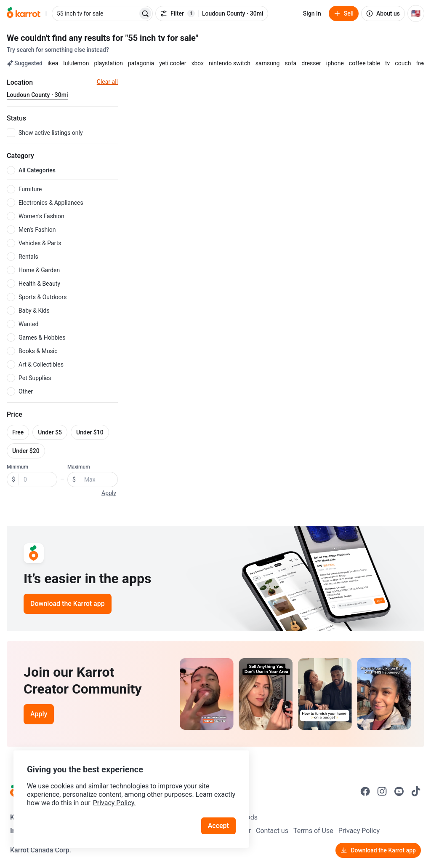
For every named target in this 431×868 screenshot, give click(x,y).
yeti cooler (173, 63)
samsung (268, 63)
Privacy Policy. (114, 803)
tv (387, 63)
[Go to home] (24, 13)
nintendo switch (230, 63)
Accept (218, 826)
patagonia (141, 63)
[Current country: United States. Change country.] (416, 13)
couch (403, 63)
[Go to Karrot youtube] (399, 791)
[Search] (145, 13)
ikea (53, 63)
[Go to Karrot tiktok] (416, 791)
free (421, 63)
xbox (197, 63)
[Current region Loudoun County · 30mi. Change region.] (37, 95)
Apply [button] (109, 493)
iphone (335, 63)
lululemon (76, 63)
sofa (290, 63)
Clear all (107, 82)
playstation (108, 63)
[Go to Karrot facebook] (365, 791)
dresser (311, 63)
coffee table (364, 63)
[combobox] (96, 13)
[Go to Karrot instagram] (382, 791)
